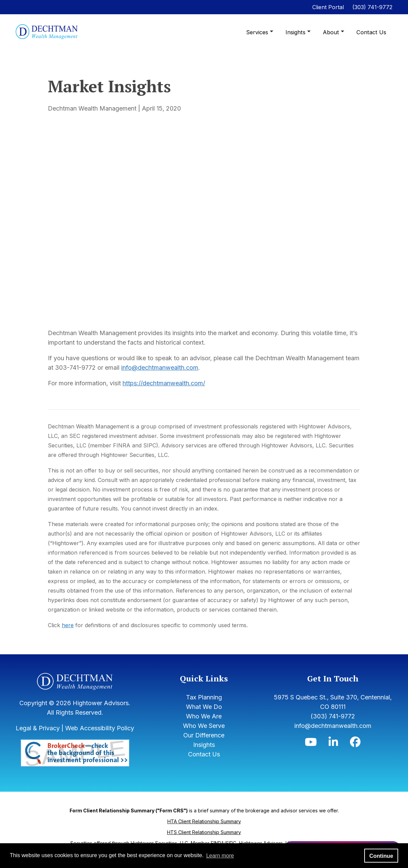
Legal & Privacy (38, 728)
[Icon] (311, 744)
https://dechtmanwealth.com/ (164, 383)
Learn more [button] (220, 856)
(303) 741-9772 (372, 7)
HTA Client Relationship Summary (204, 821)
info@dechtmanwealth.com (160, 368)
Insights (298, 32)
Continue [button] (381, 856)
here (68, 625)
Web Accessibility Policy (100, 728)
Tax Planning (204, 697)
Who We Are (204, 716)
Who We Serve (204, 726)
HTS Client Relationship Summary (204, 832)
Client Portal (328, 7)
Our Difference (204, 735)
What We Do (204, 707)
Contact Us (372, 32)
